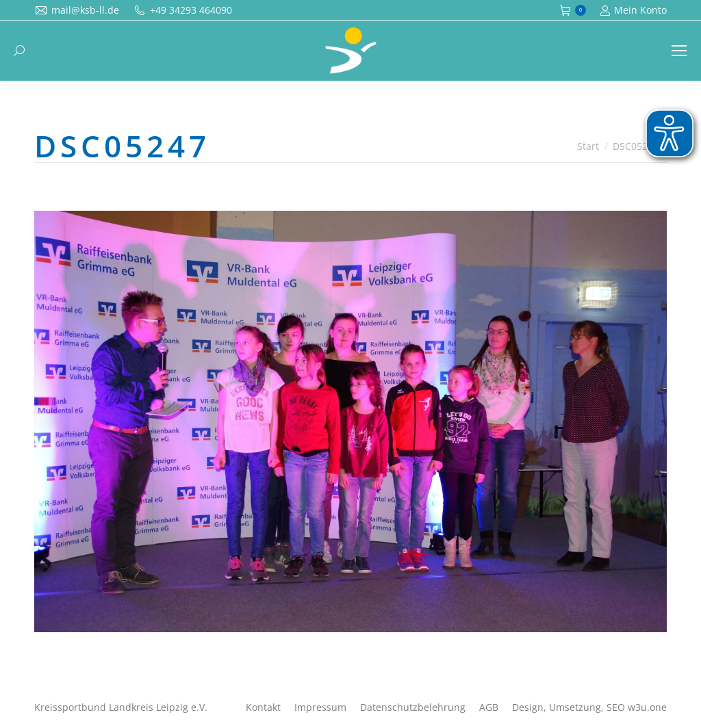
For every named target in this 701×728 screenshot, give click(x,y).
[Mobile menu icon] (679, 51)
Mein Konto (633, 10)
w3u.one (647, 707)
